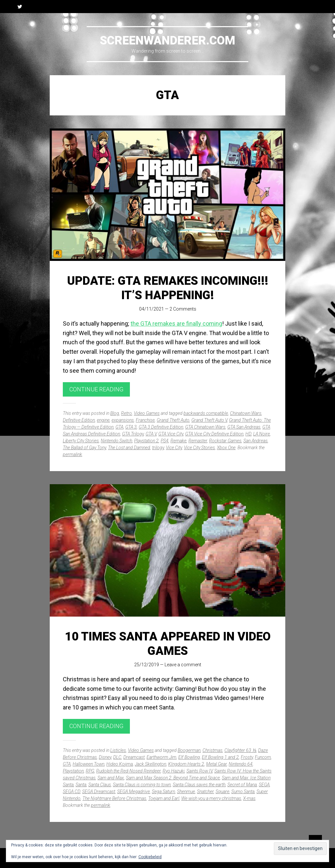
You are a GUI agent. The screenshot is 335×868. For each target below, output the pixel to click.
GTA (119, 427)
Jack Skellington (150, 764)
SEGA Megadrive (133, 791)
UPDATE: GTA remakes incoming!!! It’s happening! (168, 288)
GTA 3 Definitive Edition (161, 427)
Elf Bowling (189, 757)
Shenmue (186, 791)
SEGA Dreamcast (99, 791)
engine (103, 420)
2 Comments (183, 309)
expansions (123, 420)
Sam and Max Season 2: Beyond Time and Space (173, 778)
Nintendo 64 (241, 764)
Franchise (145, 420)
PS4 (165, 441)
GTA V (151, 434)
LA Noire (262, 434)
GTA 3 (131, 427)
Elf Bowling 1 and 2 (220, 757)
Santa (81, 785)
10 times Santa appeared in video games (168, 644)
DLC (117, 757)
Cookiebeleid (150, 857)
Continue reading (96, 389)
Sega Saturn (163, 791)
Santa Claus (100, 785)
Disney (105, 757)
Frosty (247, 757)
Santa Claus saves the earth (199, 785)
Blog (115, 413)
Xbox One (226, 448)
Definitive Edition (79, 420)
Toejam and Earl (164, 798)
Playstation (73, 771)
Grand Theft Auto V (209, 420)
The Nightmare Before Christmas (114, 798)
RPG (90, 771)
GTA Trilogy (133, 434)
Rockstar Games (225, 441)
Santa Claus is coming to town (142, 785)
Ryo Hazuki (174, 771)
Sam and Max (111, 778)
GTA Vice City (171, 434)
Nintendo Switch (116, 441)
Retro (126, 413)
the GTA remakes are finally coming (176, 323)
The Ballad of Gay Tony (84, 448)
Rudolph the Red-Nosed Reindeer (128, 771)
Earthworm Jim (161, 757)
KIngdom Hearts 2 (186, 764)
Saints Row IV (199, 771)
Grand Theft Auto (173, 420)
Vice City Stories (199, 448)
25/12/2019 (147, 665)
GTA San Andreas (244, 427)
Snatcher (205, 791)
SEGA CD (71, 791)
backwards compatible (206, 413)
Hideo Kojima (120, 764)
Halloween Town (88, 764)
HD (248, 434)
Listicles (118, 750)
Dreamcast (134, 757)
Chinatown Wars (246, 413)
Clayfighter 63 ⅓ (240, 750)
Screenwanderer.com (167, 41)
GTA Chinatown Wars (205, 427)
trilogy (158, 448)
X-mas (249, 798)
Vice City (174, 448)
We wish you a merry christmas (211, 798)
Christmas (212, 750)
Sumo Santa (243, 791)
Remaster (198, 441)
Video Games (147, 413)
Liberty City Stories (81, 441)
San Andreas (256, 441)
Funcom (263, 757)
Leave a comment (183, 665)
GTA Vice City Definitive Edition (214, 434)
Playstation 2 (146, 441)
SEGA (264, 785)
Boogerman (189, 750)
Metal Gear (216, 764)
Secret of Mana (242, 785)
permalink (72, 454)
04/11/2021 (151, 309)
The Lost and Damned (129, 448)
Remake (178, 441)
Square (222, 791)
